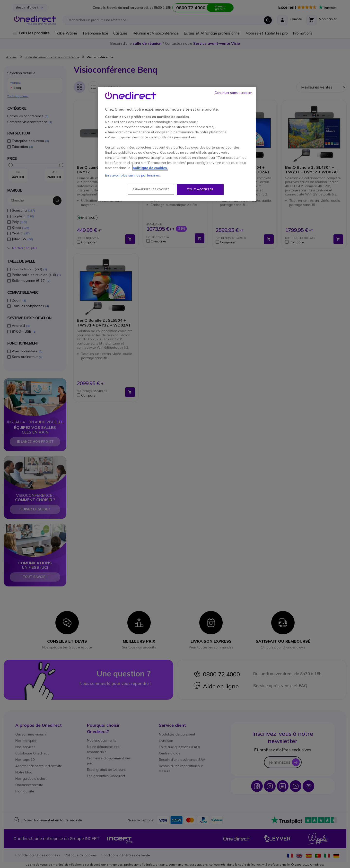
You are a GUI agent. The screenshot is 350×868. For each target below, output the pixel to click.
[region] (177, 144)
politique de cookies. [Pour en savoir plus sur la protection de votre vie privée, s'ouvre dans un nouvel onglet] (150, 168)
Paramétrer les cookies (151, 189)
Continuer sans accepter (233, 93)
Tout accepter (200, 189)
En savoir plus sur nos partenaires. (133, 175)
